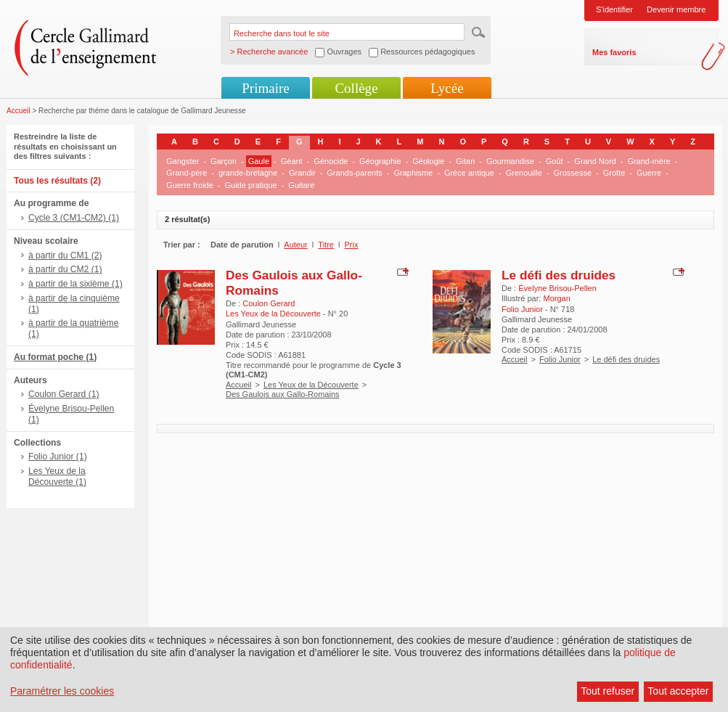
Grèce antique (469, 173)
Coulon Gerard (269, 303)
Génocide (331, 161)
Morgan (556, 298)
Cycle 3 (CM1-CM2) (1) (74, 218)
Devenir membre (676, 9)
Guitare (301, 185)
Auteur (295, 245)
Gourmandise (510, 161)
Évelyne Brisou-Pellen (557, 288)
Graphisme (413, 173)
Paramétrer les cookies (62, 691)
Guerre (649, 173)
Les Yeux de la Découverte (311, 385)
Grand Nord (595, 161)
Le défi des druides (559, 275)
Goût (555, 161)
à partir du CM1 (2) (65, 255)
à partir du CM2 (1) (65, 269)
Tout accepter (678, 691)
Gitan (465, 161)
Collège (356, 88)
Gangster (183, 161)
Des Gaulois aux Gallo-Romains (283, 394)
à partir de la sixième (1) (75, 284)
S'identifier (614, 9)
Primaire (265, 88)
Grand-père (187, 173)
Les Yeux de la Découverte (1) (57, 476)
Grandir (302, 173)
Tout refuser (608, 691)
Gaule (259, 161)
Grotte (614, 173)
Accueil (19, 111)
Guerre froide (190, 185)
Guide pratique (250, 185)
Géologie (428, 161)
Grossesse (572, 173)
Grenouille (524, 173)
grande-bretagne (248, 173)
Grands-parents (354, 173)
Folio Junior (560, 359)
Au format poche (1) (55, 357)
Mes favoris (614, 52)
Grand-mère (649, 161)
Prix (352, 245)
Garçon (224, 161)
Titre (326, 245)
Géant (292, 161)
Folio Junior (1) (58, 457)
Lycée (447, 88)
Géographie (380, 161)
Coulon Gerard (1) (64, 394)
